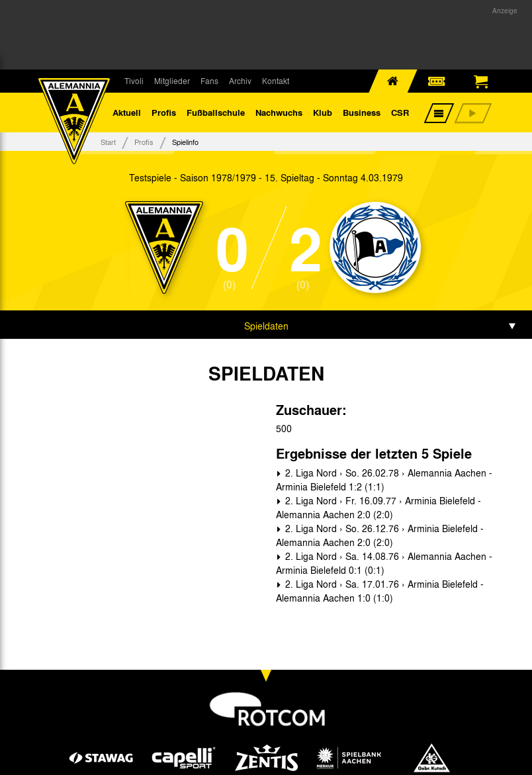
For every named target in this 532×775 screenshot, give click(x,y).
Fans (209, 81)
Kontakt (276, 81)
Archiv (240, 81)
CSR (400, 112)
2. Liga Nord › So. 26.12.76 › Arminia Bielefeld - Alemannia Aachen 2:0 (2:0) (380, 535)
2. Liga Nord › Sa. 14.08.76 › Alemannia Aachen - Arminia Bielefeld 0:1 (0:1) (384, 563)
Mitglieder (172, 81)
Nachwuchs (279, 112)
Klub (323, 112)
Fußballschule (216, 112)
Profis (164, 112)
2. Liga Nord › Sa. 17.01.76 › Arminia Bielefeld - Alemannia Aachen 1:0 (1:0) (380, 591)
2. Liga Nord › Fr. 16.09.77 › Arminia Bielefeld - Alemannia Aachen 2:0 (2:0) (378, 507)
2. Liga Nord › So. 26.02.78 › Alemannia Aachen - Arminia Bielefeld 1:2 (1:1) (384, 479)
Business (362, 112)
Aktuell (127, 112)
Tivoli (134, 81)
